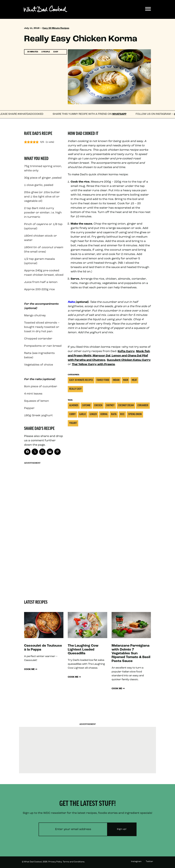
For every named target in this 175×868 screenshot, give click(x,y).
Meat (134, 380)
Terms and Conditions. (74, 862)
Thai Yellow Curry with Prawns (93, 364)
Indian (116, 380)
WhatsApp (122, 114)
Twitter (149, 862)
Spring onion (135, 414)
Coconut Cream (126, 406)
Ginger (93, 414)
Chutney (110, 406)
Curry (72, 414)
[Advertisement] (44, 509)
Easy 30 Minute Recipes (56, 28)
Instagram (136, 862)
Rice (122, 414)
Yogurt (73, 423)
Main (126, 380)
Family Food (103, 380)
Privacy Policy (55, 862)
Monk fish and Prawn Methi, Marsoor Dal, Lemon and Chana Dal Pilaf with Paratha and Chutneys (109, 356)
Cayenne (86, 406)
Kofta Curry (126, 351)
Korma (104, 414)
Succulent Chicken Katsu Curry (129, 360)
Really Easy (75, 389)
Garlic (83, 414)
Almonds (74, 406)
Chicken (98, 406)
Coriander (143, 406)
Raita (71, 302)
